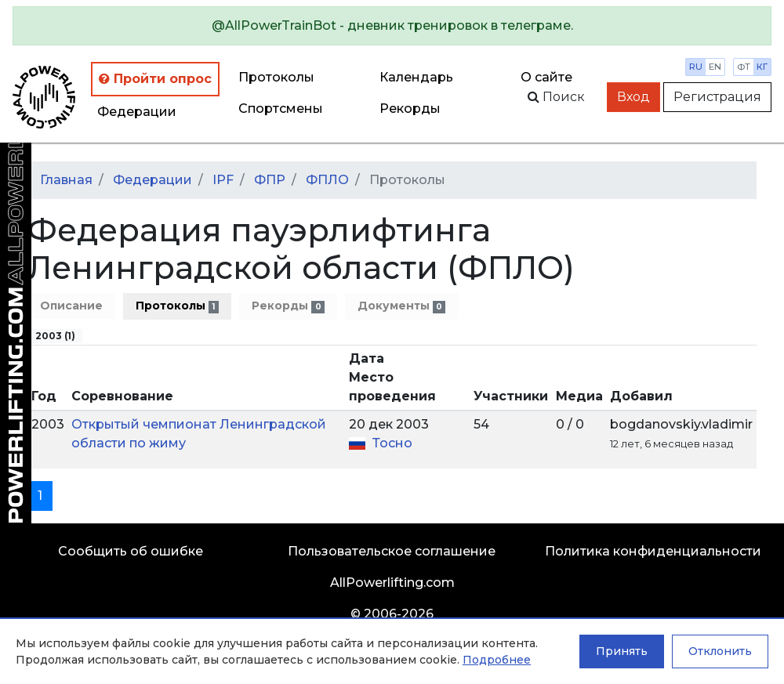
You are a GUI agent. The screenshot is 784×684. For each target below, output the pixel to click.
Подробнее (497, 660)
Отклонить (720, 651)
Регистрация (717, 97)
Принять (622, 651)
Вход (633, 97)
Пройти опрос (155, 79)
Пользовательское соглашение (392, 551)
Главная (66, 180)
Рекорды (288, 306)
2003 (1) (55, 336)
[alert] (392, 26)
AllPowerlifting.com (392, 583)
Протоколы (276, 77)
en (715, 67)
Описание (71, 306)
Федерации (137, 112)
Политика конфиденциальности (653, 551)
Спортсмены (281, 109)
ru (696, 67)
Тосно (392, 443)
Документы (401, 306)
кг (762, 67)
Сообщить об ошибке (131, 551)
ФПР (270, 180)
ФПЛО (327, 180)
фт (744, 67)
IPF (223, 180)
